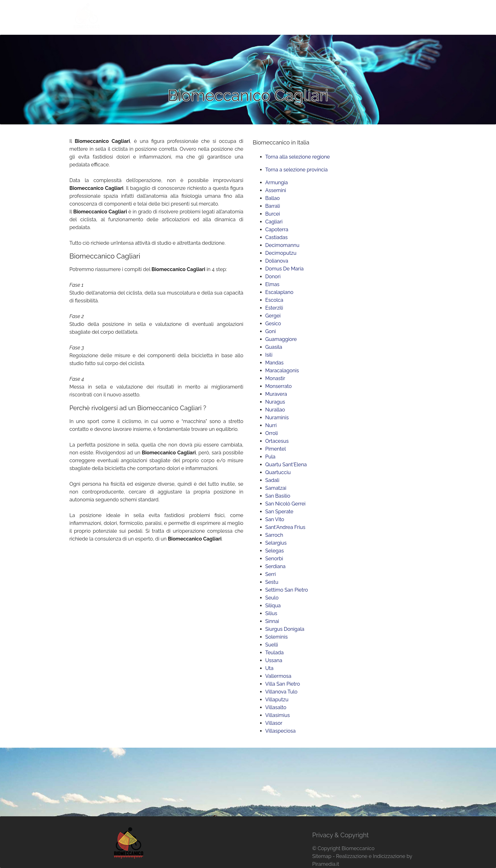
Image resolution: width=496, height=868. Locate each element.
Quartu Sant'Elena (286, 465)
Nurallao (275, 410)
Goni (271, 331)
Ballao (273, 198)
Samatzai (276, 488)
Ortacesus (277, 441)
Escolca (274, 300)
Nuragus (275, 402)
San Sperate (279, 512)
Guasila (274, 347)
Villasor (274, 723)
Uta (269, 668)
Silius (271, 613)
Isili (269, 355)
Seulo (272, 598)
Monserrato (279, 386)
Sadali (272, 480)
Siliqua (273, 606)
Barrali (273, 206)
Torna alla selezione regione (298, 157)
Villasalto (276, 707)
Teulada (275, 653)
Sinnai (272, 621)
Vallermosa (278, 676)
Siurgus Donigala (285, 629)
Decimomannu (282, 245)
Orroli (272, 433)
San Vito (275, 519)
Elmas (272, 284)
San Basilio (278, 496)
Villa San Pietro (283, 684)
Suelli (272, 645)
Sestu (272, 582)
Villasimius (278, 715)
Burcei (273, 214)
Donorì (273, 277)
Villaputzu (277, 700)
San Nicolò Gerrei (286, 504)
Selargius (276, 543)
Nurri (271, 425)
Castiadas (277, 237)
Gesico (273, 324)
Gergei (273, 316)
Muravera (276, 394)
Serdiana (276, 566)
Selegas (275, 551)
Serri (271, 574)
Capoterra (277, 230)
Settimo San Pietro (287, 590)
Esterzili (274, 308)
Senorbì (274, 559)
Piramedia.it (326, 864)
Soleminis (277, 637)
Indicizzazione (389, 856)
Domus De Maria (285, 269)
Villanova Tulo (282, 692)
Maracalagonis (282, 371)
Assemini (276, 190)
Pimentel (276, 449)
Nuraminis (277, 418)
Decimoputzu (281, 253)
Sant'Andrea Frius (285, 527)
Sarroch (274, 535)
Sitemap (322, 856)
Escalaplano (279, 292)
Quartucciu (278, 472)
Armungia (277, 183)
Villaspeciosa (281, 731)
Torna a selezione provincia (297, 170)
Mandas (274, 363)
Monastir (275, 378)
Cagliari (274, 222)
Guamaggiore (281, 339)
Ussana (274, 660)
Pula (271, 457)
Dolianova (277, 261)
